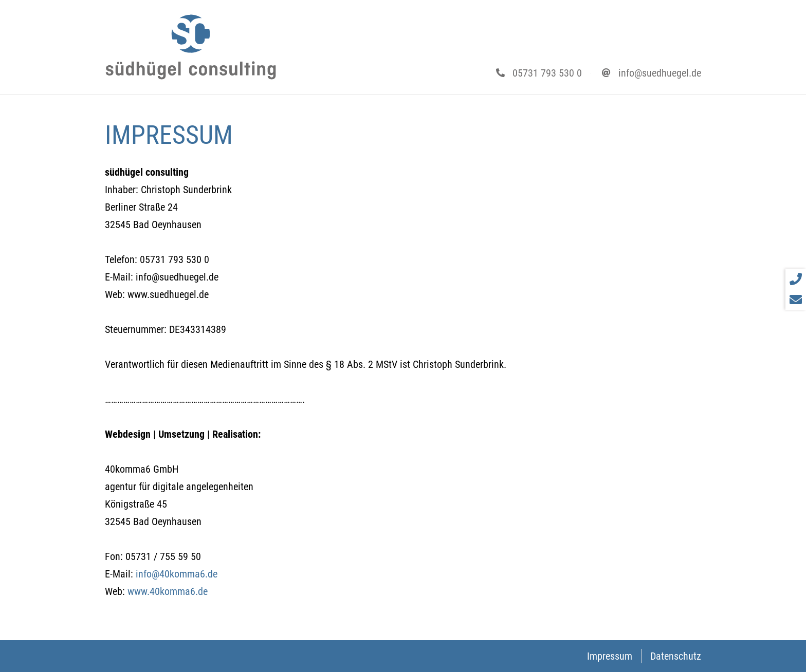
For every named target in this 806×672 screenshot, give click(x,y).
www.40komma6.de (168, 591)
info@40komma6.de (177, 574)
